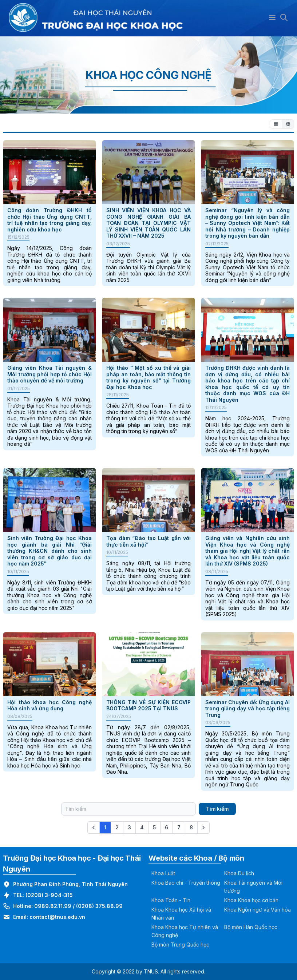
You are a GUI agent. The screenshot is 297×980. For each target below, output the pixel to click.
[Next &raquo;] (203, 828)
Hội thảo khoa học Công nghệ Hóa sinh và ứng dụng (49, 705)
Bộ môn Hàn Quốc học (251, 927)
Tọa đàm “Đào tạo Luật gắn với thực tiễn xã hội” (148, 541)
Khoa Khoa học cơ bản (251, 900)
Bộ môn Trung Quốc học (180, 945)
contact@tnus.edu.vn (57, 917)
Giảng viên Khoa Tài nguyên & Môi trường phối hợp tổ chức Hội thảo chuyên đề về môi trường (49, 374)
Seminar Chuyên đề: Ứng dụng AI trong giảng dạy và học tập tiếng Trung (247, 709)
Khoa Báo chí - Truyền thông (186, 883)
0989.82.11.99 (53, 906)
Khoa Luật (163, 873)
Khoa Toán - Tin (171, 900)
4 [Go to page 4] (142, 827)
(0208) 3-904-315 (49, 895)
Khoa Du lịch (239, 873)
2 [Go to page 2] (117, 827)
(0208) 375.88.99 (99, 906)
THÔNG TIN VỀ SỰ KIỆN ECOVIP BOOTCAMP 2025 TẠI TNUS (148, 705)
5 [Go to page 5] (154, 827)
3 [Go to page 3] (129, 827)
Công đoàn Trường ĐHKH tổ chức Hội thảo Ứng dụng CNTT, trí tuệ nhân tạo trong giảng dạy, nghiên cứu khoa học (49, 220)
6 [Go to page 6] (167, 827)
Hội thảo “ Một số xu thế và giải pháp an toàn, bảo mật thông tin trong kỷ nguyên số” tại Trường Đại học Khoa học (148, 377)
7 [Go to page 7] (179, 827)
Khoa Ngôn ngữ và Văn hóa (258, 910)
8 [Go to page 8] (191, 827)
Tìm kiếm (217, 809)
